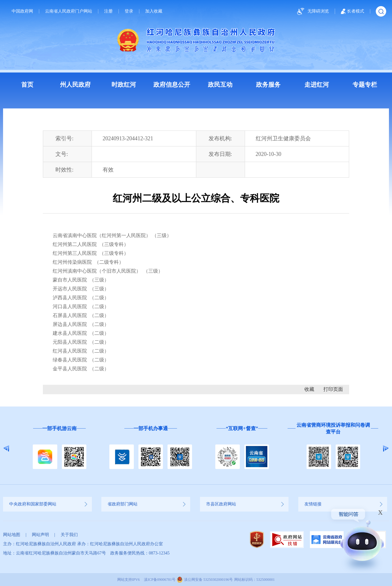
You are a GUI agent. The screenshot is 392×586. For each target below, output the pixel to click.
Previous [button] (6, 448)
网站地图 (12, 535)
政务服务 (268, 85)
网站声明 (40, 535)
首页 (27, 85)
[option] (59, 449)
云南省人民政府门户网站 (69, 11)
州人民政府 (75, 85)
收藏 (309, 389)
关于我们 (69, 535)
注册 (108, 11)
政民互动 (220, 85)
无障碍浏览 (312, 11)
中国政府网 (22, 11)
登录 (129, 11)
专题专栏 (365, 85)
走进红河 (317, 85)
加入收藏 (154, 11)
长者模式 (352, 11)
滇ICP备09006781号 (160, 580)
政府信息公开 (172, 85)
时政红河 (124, 85)
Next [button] (386, 448)
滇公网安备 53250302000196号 (208, 580)
